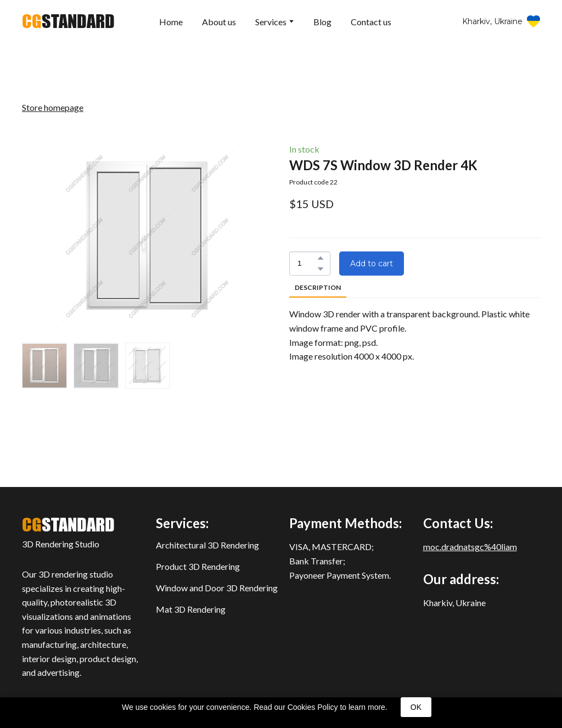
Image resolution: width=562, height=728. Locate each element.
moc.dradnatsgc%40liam (470, 547)
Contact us (371, 22)
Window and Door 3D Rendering (217, 588)
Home (171, 22)
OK (416, 707)
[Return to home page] (68, 21)
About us (219, 22)
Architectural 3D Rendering (207, 545)
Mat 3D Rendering (191, 609)
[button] (501, 22)
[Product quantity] (307, 264)
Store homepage (53, 107)
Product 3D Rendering (198, 566)
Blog (322, 22)
